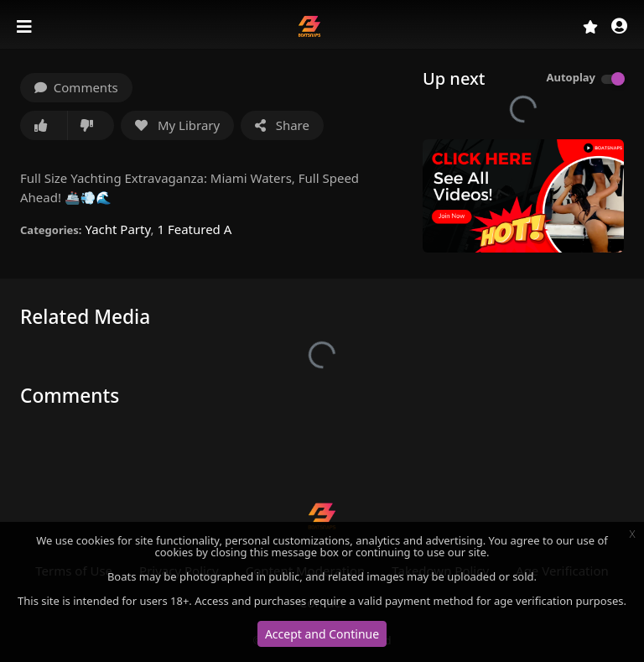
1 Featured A (194, 229)
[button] (619, 27)
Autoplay (571, 77)
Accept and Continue (322, 634)
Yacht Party (117, 229)
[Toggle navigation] (26, 27)
